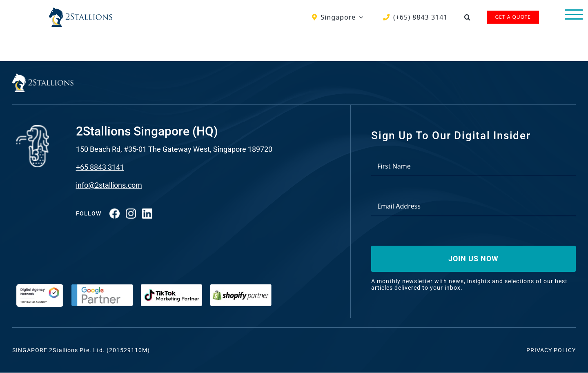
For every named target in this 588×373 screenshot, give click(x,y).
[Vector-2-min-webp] (81, 11)
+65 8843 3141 (100, 167)
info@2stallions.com (109, 185)
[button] (468, 17)
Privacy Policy (551, 350)
